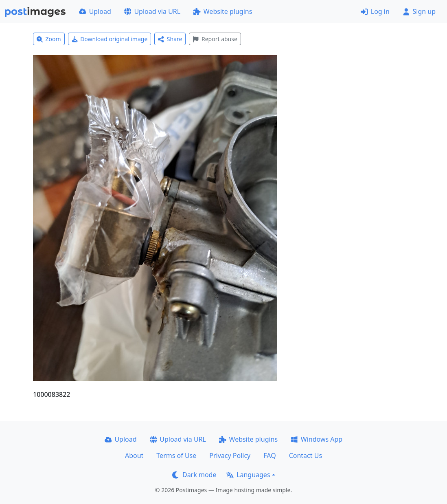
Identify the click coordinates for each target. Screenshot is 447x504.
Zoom (49, 39)
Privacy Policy (230, 456)
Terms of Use (176, 456)
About (134, 456)
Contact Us (306, 456)
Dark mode (194, 475)
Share (170, 39)
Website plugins (223, 11)
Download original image (110, 39)
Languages (248, 475)
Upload (95, 11)
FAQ (270, 456)
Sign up (419, 11)
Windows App (317, 439)
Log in (375, 11)
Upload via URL (152, 11)
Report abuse (215, 39)
